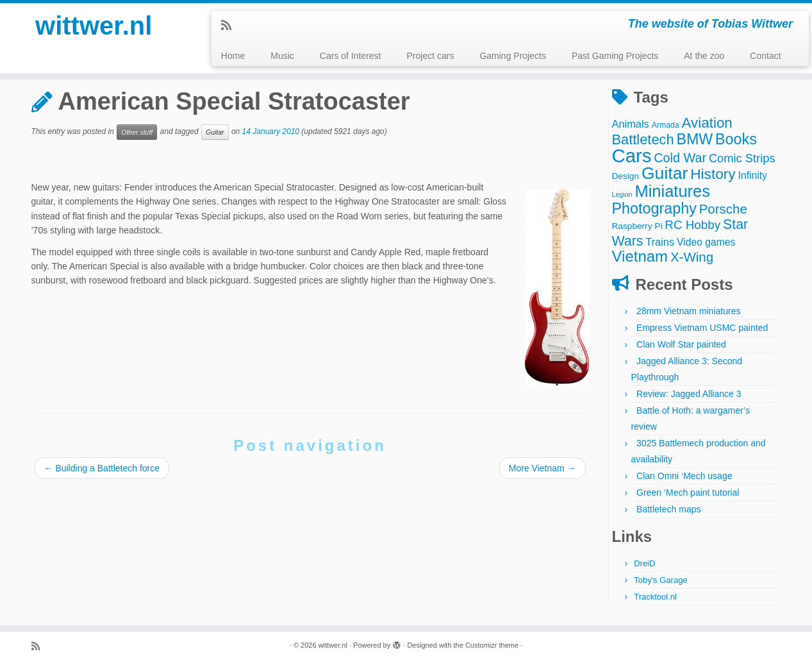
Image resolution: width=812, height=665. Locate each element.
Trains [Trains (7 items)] (660, 242)
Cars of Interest (351, 56)
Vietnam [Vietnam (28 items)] (640, 256)
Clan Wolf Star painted (681, 344)
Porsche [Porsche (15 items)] (723, 209)
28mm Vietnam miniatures (688, 311)
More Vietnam (543, 468)
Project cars (430, 56)
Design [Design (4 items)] (626, 176)
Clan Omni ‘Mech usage (684, 476)
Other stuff (137, 132)
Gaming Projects (512, 56)
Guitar (215, 132)
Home (233, 56)
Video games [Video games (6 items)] (706, 242)
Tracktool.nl (655, 597)
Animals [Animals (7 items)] (631, 124)
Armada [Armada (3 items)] (666, 125)
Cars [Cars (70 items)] (632, 156)
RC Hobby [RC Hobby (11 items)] (692, 225)
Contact (765, 56)
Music (282, 56)
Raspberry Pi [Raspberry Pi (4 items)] (637, 226)
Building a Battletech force (102, 468)
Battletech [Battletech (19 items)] (643, 139)
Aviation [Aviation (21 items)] (707, 123)
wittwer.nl (94, 26)
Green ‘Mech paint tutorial (688, 492)
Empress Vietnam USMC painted (702, 328)
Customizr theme (492, 645)
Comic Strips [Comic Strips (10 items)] (742, 158)
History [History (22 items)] (713, 174)
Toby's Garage (660, 580)
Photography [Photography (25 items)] (654, 208)
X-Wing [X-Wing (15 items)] (692, 257)
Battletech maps (668, 509)
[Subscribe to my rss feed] (230, 26)
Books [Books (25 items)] (736, 139)
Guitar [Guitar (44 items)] (665, 173)
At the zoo (704, 56)
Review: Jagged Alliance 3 (689, 394)
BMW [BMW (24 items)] (694, 139)
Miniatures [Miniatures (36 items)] (672, 191)
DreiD (644, 563)
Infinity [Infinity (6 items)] (753, 175)
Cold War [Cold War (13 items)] (680, 158)
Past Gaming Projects (615, 56)
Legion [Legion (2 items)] (622, 194)
